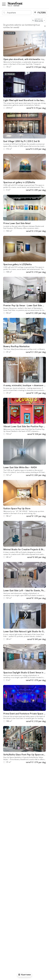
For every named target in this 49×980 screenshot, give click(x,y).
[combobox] (39, 20)
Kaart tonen (25, 975)
